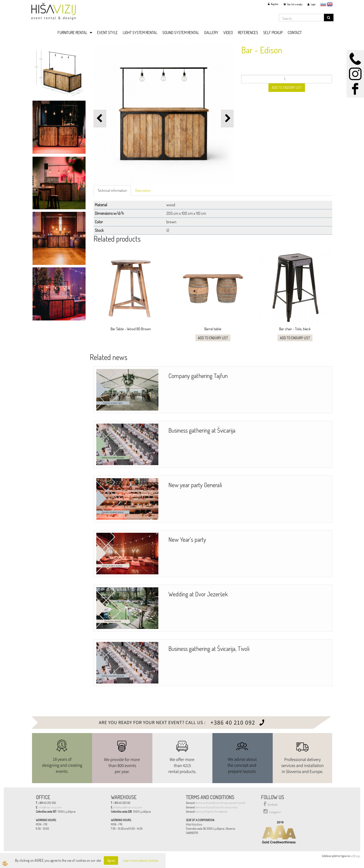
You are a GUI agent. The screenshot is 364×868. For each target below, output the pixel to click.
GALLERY (211, 33)
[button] (227, 119)
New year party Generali (195, 485)
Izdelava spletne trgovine (336, 856)
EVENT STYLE (107, 33)
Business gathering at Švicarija (202, 430)
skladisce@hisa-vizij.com (128, 807)
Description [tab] (143, 190)
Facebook (271, 804)
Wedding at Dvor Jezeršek (198, 594)
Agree (111, 860)
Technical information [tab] (112, 190)
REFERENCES (248, 33)
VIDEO (228, 33)
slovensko (323, 4)
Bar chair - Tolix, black (295, 329)
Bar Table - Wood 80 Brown (131, 329)
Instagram (272, 811)
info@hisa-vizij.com (50, 807)
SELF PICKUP (273, 33)
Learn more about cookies (141, 860)
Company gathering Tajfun (198, 376)
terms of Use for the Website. (212, 812)
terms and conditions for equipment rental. (220, 803)
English (330, 4)
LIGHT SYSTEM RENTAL (140, 33)
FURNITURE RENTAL (72, 33)
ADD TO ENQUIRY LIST (287, 88)
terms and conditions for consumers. (217, 807)
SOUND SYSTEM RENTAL (181, 33)
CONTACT (295, 33)
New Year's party (187, 539)
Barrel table (213, 329)
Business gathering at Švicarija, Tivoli (209, 649)
